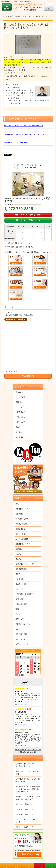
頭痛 (17, 609)
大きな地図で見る (11, 371)
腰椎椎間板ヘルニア (23, 509)
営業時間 (17, 867)
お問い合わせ (20, 417)
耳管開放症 (20, 619)
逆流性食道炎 (20, 639)
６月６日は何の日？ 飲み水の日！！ (27, 821)
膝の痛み (19, 559)
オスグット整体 (21, 584)
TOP (3, 16)
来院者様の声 (20, 412)
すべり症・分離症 (22, 519)
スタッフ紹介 (20, 397)
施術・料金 (20, 402)
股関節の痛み (20, 529)
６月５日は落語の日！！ (24, 827)
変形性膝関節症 (21, 569)
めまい (18, 614)
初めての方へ (20, 392)
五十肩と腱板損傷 (22, 539)
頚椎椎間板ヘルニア (23, 544)
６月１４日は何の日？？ (24, 809)
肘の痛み (19, 554)
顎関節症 (19, 549)
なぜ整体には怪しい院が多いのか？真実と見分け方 (27, 765)
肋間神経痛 (20, 599)
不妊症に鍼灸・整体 (23, 624)
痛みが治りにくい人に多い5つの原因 (27, 773)
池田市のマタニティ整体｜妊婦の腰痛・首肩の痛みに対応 (28, 798)
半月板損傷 (20, 579)
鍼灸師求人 (20, 437)
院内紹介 (19, 427)
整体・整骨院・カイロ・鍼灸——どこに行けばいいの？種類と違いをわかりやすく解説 (28, 789)
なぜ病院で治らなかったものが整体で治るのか (28, 780)
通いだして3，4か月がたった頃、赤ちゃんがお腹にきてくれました (24, 126)
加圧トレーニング (22, 644)
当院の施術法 (20, 422)
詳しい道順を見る (28, 376)
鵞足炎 (18, 574)
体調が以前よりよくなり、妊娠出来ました (16, 143)
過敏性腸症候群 (21, 634)
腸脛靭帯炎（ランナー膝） (25, 564)
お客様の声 (10, 16)
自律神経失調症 (21, 604)
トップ (6, 867)
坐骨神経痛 (20, 514)
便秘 (17, 629)
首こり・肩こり (21, 534)
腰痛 (17, 504)
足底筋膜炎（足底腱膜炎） (25, 594)
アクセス (28, 867)
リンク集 (19, 432)
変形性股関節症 (21, 524)
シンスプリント (21, 589)
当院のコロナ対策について (25, 804)
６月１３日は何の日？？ (24, 814)
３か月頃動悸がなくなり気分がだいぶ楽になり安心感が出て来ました (24, 134)
